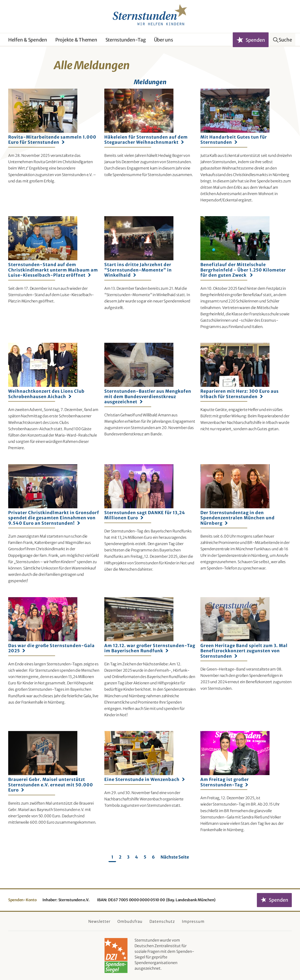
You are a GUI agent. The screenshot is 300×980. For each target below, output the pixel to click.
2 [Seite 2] (120, 857)
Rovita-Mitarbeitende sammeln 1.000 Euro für (52, 140)
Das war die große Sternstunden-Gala (51, 648)
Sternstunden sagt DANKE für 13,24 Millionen (145, 515)
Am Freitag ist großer (225, 782)
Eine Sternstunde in (144, 780)
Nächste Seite (175, 857)
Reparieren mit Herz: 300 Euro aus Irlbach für (240, 394)
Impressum (193, 921)
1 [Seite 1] (112, 857)
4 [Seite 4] (137, 857)
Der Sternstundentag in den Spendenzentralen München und (238, 518)
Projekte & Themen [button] (76, 40)
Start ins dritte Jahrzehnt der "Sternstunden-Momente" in (138, 270)
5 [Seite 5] (145, 857)
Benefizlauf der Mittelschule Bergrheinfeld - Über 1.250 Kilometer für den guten (243, 270)
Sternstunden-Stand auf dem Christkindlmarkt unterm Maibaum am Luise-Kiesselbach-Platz (53, 270)
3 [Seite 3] (128, 857)
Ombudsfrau (130, 921)
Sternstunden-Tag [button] (126, 40)
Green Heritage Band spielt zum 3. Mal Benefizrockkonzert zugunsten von (244, 651)
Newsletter (99, 921)
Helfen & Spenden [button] (28, 40)
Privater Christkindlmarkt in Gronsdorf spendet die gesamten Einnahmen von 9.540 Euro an (54, 518)
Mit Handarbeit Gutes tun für (234, 140)
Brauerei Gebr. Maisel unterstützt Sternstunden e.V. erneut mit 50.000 (51, 785)
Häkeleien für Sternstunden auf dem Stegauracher (146, 140)
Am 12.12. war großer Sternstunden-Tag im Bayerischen (150, 648)
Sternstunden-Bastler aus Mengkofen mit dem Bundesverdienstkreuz (148, 397)
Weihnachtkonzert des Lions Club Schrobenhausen (46, 394)
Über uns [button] (164, 40)
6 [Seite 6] (153, 857)
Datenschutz (162, 921)
